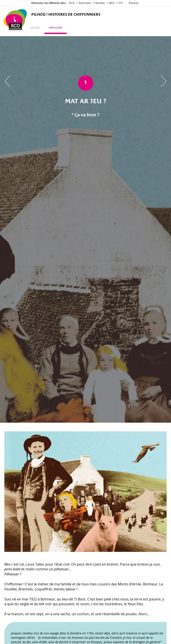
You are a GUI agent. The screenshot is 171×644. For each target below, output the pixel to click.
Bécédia (100, 3)
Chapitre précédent (7, 81)
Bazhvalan (85, 3)
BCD (72, 3)
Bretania (134, 3)
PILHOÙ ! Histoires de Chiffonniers (66, 15)
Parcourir (55, 28)
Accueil (35, 28)
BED (112, 3)
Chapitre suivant (164, 81)
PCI (121, 3)
